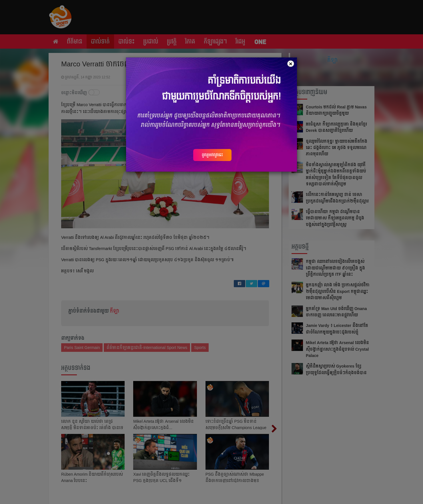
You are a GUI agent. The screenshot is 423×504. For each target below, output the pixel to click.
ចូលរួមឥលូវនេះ (212, 155)
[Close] (291, 64)
